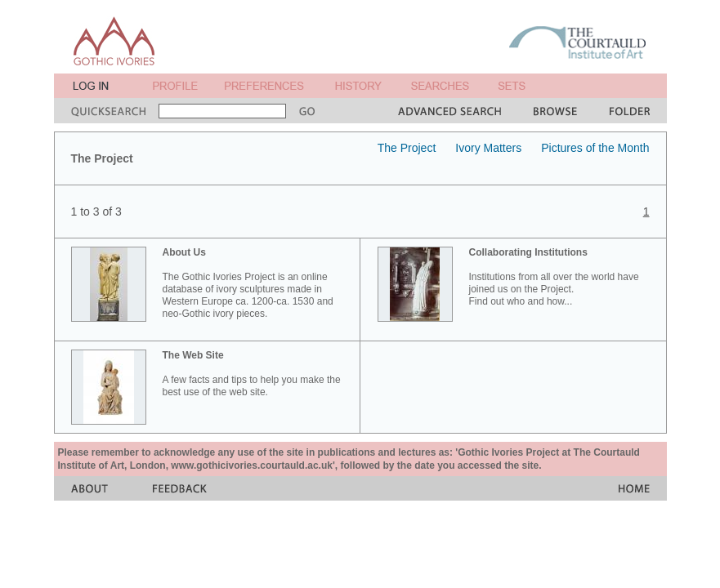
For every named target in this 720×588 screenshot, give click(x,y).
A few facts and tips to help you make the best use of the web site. (252, 374)
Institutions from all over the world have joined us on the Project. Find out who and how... (554, 277)
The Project (407, 148)
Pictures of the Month (595, 148)
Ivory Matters (488, 148)
